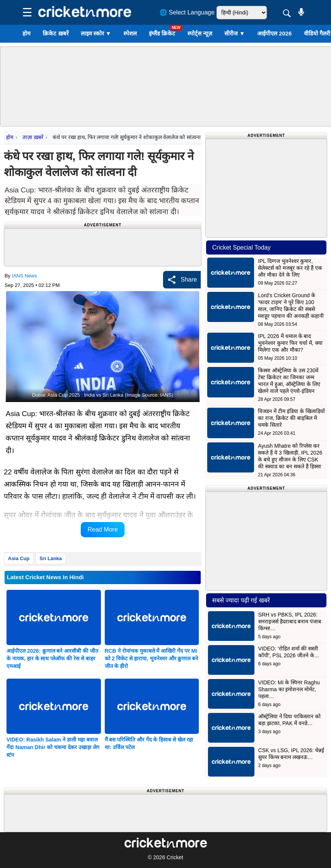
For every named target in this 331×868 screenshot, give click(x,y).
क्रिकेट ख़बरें (55, 33)
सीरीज (235, 33)
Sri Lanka (51, 558)
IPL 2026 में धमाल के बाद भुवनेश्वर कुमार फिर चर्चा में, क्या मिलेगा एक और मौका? (290, 343)
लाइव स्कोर (96, 33)
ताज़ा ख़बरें (33, 137)
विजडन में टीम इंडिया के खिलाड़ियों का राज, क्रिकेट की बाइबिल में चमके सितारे (291, 418)
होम (26, 33)
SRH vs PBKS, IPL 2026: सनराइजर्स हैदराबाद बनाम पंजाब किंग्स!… (290, 621)
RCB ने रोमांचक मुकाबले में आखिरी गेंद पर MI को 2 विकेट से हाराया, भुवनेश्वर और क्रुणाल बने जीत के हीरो (152, 658)
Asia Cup (19, 558)
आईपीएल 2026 (274, 33)
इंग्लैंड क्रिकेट (162, 33)
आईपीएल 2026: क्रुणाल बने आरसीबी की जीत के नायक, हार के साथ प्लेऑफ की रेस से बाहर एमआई (52, 658)
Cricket (175, 857)
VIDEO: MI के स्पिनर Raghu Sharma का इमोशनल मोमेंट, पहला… (289, 689)
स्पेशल (130, 33)
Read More (103, 529)
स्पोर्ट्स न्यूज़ (200, 33)
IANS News (24, 276)
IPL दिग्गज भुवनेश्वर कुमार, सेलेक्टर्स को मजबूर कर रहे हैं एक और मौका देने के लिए (290, 268)
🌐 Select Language (187, 12)
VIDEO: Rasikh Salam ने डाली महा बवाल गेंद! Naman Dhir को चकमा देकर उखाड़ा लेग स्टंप (53, 747)
